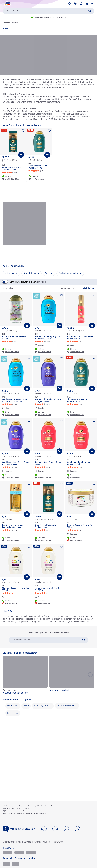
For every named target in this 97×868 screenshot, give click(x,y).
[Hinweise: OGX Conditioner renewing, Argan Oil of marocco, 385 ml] (7, 408)
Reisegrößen (13, 713)
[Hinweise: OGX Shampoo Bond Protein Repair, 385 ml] (40, 471)
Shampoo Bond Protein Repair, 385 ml (48, 463)
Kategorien (10, 273)
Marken (15, 23)
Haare (26, 706)
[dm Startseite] (7, 4)
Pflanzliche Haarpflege (67, 706)
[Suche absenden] (90, 11)
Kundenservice (40, 842)
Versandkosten (51, 806)
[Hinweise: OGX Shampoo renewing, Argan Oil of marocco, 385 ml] (40, 345)
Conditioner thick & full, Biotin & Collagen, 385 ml (16, 463)
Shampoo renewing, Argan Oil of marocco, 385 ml (48, 338)
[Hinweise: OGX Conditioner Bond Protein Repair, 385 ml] (72, 471)
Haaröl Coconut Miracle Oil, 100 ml (14, 338)
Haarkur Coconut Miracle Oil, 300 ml (80, 526)
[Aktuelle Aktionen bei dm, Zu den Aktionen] (25, 676)
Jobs (19, 842)
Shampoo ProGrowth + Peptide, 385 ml (38, 167)
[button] (93, 4)
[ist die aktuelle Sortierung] (85, 289)
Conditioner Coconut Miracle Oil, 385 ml (47, 589)
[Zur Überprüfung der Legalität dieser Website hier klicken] (16, 864)
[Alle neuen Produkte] (72, 676)
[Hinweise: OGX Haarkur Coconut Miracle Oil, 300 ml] (72, 534)
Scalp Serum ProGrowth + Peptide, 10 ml (13, 169)
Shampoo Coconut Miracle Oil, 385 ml (15, 589)
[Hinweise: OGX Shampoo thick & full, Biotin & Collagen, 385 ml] (40, 408)
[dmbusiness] (19, 853)
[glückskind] (8, 853)
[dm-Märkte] (69, 4)
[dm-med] (31, 853)
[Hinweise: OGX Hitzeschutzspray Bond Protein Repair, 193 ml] (72, 345)
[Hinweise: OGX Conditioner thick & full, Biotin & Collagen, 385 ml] (7, 471)
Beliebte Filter (30, 273)
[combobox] (48, 11)
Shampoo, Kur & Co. (43, 706)
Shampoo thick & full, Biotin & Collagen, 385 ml (48, 401)
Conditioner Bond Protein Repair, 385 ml (79, 463)
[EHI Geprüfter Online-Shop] (6, 864)
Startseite (6, 23)
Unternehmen (9, 842)
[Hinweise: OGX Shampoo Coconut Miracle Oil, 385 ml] (7, 597)
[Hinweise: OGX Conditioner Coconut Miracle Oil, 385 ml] (40, 597)
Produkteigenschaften (68, 273)
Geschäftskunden (57, 842)
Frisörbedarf (13, 706)
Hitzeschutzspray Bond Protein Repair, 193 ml (81, 338)
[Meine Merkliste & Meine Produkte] (75, 4)
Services (27, 842)
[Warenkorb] (87, 4)
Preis (47, 273)
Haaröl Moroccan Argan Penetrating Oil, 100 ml (13, 526)
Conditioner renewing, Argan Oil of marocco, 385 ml (15, 401)
